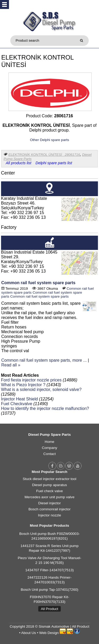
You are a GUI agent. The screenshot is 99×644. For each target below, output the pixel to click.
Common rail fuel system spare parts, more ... (44, 360)
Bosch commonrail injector (49, 509)
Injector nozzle (50, 515)
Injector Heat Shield (20, 399)
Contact (49, 454)
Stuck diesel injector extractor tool (49, 479)
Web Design (49, 633)
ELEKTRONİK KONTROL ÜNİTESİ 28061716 (44, 155)
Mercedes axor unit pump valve (49, 497)
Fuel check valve (49, 491)
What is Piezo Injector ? (23, 385)
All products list (19, 163)
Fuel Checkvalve (17, 404)
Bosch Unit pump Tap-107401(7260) (49, 590)
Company (49, 448)
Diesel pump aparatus (49, 485)
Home (49, 442)
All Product (50, 609)
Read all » (11, 365)
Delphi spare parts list (54, 163)
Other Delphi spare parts (49, 140)
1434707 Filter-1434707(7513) (50, 570)
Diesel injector (49, 503)
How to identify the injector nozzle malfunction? (45, 408)
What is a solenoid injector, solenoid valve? (41, 389)
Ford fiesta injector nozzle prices (31, 380)
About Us (29, 633)
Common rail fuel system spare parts (38, 283)
